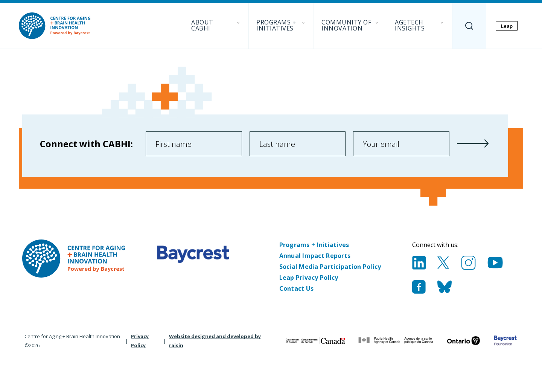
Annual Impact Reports (315, 256)
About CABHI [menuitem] (216, 25)
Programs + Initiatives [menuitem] (281, 25)
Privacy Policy (140, 341)
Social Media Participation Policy (330, 267)
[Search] (469, 26)
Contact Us (297, 288)
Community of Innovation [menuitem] (350, 25)
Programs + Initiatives (314, 245)
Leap (507, 26)
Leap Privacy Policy (309, 278)
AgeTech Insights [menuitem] (420, 25)
